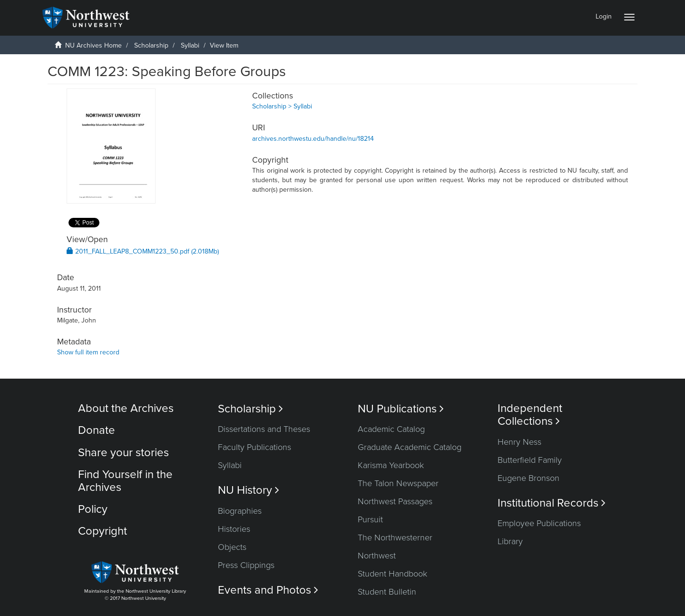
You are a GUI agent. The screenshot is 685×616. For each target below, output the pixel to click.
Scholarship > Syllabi (282, 106)
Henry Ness (519, 442)
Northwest (377, 556)
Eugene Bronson (528, 478)
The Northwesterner (395, 538)
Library (510, 541)
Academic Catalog (391, 429)
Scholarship (151, 45)
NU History (249, 490)
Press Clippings (246, 565)
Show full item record (88, 352)
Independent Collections (530, 415)
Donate (97, 430)
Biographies (240, 511)
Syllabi (190, 45)
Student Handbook (392, 574)
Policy (93, 509)
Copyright (103, 531)
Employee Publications (539, 523)
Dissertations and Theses (264, 429)
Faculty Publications (254, 447)
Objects (232, 547)
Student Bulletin (387, 592)
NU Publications (401, 409)
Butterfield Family (530, 460)
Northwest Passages (395, 501)
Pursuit (370, 519)
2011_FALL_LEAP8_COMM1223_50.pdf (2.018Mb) (143, 251)
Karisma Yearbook (391, 465)
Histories (234, 529)
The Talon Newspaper (398, 483)
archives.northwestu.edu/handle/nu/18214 (313, 139)
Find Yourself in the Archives (125, 481)
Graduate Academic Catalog (410, 447)
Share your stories (123, 453)
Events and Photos (268, 590)
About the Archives (126, 408)
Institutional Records (552, 503)
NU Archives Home (93, 45)
